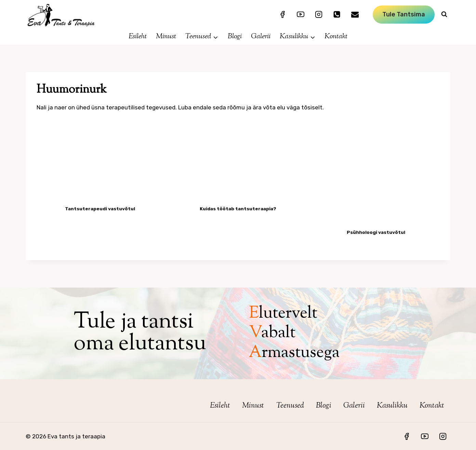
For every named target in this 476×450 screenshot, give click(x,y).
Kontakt (336, 37)
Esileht (138, 37)
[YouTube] (301, 14)
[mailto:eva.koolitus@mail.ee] (355, 14)
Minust (166, 37)
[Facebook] (282, 14)
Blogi (235, 37)
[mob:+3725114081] (337, 14)
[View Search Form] (444, 14)
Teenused (290, 406)
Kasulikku (392, 406)
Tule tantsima (404, 14)
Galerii (261, 37)
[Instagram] (319, 14)
